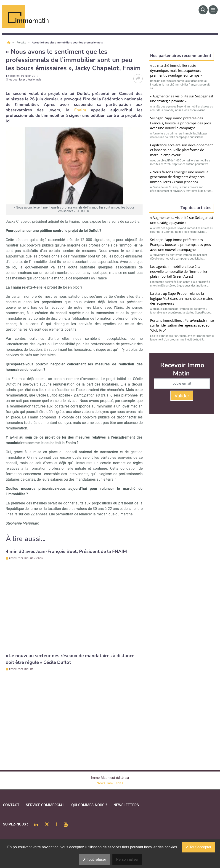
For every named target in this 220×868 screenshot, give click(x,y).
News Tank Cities (110, 783)
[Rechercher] (203, 10)
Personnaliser (127, 859)
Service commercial (45, 805)
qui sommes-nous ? (89, 805)
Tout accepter (198, 847)
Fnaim (78, 110)
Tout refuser (95, 859)
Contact (11, 805)
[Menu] (213, 10)
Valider (182, 396)
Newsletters (126, 805)
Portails (22, 43)
